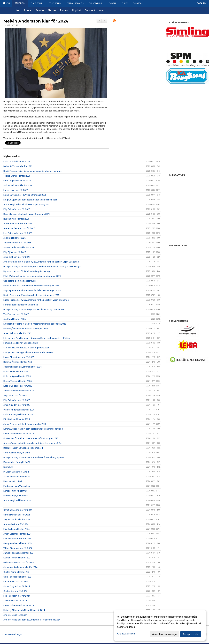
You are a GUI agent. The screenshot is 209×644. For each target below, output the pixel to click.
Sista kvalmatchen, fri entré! (17, 453)
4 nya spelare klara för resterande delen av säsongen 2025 (32, 290)
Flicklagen (37, 3)
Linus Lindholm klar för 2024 (17, 539)
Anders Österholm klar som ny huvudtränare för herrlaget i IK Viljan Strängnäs (41, 262)
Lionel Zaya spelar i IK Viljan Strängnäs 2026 (25, 195)
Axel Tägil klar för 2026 (14, 238)
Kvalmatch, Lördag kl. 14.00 (17, 462)
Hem (6, 3)
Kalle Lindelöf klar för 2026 (17, 162)
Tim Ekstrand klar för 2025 (16, 314)
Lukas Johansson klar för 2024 (19, 605)
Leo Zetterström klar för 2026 (18, 233)
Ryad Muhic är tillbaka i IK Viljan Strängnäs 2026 (27, 214)
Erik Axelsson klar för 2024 (16, 529)
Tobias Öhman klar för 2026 (17, 176)
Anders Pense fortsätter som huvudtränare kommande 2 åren (33, 443)
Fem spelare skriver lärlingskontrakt (21, 343)
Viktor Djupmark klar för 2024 (18, 548)
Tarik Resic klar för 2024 (15, 601)
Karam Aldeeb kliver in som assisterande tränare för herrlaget (33, 429)
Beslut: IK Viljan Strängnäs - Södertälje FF (23, 448)
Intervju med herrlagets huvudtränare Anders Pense (28, 352)
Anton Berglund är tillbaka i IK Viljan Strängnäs (26, 204)
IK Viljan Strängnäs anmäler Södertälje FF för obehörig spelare (34, 457)
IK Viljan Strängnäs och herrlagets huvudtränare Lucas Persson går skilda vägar (42, 267)
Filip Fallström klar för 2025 (17, 400)
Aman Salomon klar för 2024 (17, 534)
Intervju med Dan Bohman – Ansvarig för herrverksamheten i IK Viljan (37, 338)
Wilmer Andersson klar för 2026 (19, 247)
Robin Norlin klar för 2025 (16, 372)
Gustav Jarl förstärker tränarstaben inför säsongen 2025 (31, 438)
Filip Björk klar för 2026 (15, 252)
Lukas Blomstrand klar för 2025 (19, 357)
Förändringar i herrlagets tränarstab (21, 305)
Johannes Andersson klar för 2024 (20, 567)
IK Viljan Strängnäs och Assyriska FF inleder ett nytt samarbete (34, 309)
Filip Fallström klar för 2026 (17, 209)
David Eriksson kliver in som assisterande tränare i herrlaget (33, 171)
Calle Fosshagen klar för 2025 (18, 414)
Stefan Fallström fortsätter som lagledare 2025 (26, 348)
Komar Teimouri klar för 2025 (17, 381)
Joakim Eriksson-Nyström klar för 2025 (22, 367)
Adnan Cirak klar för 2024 (16, 524)
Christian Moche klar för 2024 (18, 510)
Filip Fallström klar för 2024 (17, 596)
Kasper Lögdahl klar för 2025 (18, 386)
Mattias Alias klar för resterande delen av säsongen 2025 (31, 286)
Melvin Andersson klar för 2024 (36, 21)
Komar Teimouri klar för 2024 (17, 558)
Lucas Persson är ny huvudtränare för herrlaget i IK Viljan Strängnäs (36, 300)
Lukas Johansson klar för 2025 (19, 434)
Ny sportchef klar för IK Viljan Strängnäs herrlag (27, 271)
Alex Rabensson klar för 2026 (18, 224)
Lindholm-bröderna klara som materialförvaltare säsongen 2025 (35, 324)
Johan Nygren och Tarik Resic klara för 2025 (25, 424)
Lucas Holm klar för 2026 (16, 190)
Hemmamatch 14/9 (13, 481)
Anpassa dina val (126, 634)
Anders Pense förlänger (15, 615)
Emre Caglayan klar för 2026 (17, 181)
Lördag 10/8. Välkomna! (15, 491)
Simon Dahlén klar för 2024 (17, 515)
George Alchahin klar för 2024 (18, 543)
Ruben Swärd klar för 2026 (16, 219)
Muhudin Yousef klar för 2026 (18, 166)
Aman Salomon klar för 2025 (17, 333)
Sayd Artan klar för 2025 (15, 395)
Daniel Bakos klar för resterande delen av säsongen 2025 (31, 295)
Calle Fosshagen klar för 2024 (18, 577)
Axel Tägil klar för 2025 (14, 319)
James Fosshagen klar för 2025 (19, 391)
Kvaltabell (8, 467)
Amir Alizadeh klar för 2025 (17, 405)
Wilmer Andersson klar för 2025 (19, 410)
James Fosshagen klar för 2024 (19, 553)
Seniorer (20, 3)
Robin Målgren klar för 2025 (17, 376)
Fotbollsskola (75, 3)
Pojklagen (55, 3)
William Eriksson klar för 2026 (18, 185)
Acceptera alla (191, 634)
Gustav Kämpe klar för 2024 (17, 572)
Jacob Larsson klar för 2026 (17, 243)
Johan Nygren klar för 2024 (17, 586)
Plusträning (96, 3)
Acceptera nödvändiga (164, 634)
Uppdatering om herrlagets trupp (20, 281)
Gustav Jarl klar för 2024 (15, 591)
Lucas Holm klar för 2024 (16, 582)
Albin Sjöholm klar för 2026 (17, 257)
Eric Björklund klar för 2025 (17, 419)
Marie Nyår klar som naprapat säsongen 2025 (26, 329)
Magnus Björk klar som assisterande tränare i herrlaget (30, 200)
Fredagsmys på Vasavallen (17, 486)
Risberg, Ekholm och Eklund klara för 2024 (24, 610)
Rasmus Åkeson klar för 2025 (18, 362)
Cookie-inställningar (12, 634)
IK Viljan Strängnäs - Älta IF (16, 472)
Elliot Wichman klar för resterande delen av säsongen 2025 (32, 276)
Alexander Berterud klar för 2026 (19, 228)
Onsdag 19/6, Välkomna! (16, 496)
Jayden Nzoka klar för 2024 (17, 519)
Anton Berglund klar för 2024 (17, 500)
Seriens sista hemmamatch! (17, 477)
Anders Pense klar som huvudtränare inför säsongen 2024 (32, 620)
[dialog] (160, 625)
